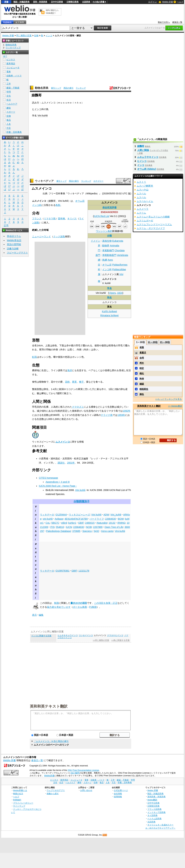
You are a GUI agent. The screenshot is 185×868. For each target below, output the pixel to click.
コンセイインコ (86, 635)
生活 (9, 100)
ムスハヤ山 (143, 190)
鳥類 (58, 205)
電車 (9, 72)
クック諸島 (59, 236)
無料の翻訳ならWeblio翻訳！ (52, 12)
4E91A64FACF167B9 (76, 519)
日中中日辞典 (57, 2)
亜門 (98, 255)
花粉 (67, 382)
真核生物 (107, 241)
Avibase (59, 519)
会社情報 (118, 794)
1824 (120, 293)
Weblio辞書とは (20, 790)
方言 (9, 128)
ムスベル (141, 193)
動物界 (106, 246)
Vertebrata (123, 255)
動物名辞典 (42, 88)
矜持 (142, 379)
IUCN (69, 527)
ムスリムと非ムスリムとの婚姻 (153, 217)
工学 (9, 84)
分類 (109, 236)
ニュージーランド (41, 236)
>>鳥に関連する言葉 (120, 640)
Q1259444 (61, 515)
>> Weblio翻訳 (175, 406)
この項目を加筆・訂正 (106, 603)
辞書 (6, 2)
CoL (48, 523)
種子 (81, 382)
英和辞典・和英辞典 (156, 797)
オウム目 (107, 265)
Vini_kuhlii (116, 515)
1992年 (127, 411)
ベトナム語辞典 (154, 819)
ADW (106, 515)
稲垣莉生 (144, 389)
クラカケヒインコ (115, 635)
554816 (60, 527)
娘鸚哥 (141, 146)
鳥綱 (105, 260)
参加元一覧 (177, 22)
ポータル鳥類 (80, 607)
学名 (109, 288)
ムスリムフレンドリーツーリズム (154, 224)
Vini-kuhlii (120, 531)
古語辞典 (86, 2)
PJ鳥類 (93, 607)
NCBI (89, 527)
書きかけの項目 (79, 603)
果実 (74, 382)
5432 (96, 531)
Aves (110, 260)
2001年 (71, 463)
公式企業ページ (121, 790)
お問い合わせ (86, 790)
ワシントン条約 (104, 231)
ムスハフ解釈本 (145, 186)
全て (5, 56)
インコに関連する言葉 (41, 636)
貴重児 (143, 353)
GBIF (81, 523)
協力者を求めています (59, 607)
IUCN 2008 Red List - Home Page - (58, 486)
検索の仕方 (18, 794)
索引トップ (56, 88)
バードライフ (97, 519)
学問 (9, 92)
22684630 (110, 519)
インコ (49, 36)
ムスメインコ (63, 442)
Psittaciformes (120, 265)
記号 (6, 225)
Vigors (112, 293)
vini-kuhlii (48, 519)
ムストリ (141, 182)
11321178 (84, 571)
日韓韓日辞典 (73, 2)
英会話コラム (14, 236)
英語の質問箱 (14, 244)
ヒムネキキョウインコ (68, 635)
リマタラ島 (50, 219)
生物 (36, 36)
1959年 (121, 415)
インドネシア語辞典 (156, 812)
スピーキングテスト (17, 253)
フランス (37, 219)
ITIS (52, 527)
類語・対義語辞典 (21, 2)
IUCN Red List (102, 216)
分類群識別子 (82, 501)
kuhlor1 (72, 523)
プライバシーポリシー (23, 803)
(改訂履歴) (75, 773)
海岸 (70, 370)
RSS (105, 835)
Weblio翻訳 (152, 800)
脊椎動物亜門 (109, 255)
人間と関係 (143, 150)
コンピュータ (13, 68)
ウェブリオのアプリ (56, 790)
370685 (76, 531)
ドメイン (96, 241)
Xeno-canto (107, 531)
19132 (112, 523)
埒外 (142, 363)
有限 (142, 347)
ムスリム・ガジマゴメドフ (151, 228)
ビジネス (11, 60)
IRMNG (121, 523)
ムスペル (141, 197)
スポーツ (11, 112)
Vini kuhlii (43, 116)
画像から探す (53, 794)
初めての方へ (164, 22)
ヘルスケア (12, 104)
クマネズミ (78, 407)
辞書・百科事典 (14, 132)
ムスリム (141, 213)
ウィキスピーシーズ (79, 515)
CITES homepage (48, 478)
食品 (9, 120)
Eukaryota (118, 241)
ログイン (153, 2)
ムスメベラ (143, 209)
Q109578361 (62, 571)
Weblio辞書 (49, 776)
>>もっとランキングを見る (169, 399)
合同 (142, 358)
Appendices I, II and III (57, 482)
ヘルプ (180, 2)
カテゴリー (98, 181)
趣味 (9, 108)
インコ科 (107, 269)
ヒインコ (37, 109)
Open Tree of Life (114, 527)
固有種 (61, 219)
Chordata (120, 250)
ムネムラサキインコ (148, 157)
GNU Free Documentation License (83, 770)
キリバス (72, 219)
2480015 (90, 523)
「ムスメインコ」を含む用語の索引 (51, 741)
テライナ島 (107, 415)
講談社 (61, 463)
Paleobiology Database (58, 531)
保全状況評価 (109, 207)
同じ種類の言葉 (24, 36)
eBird (64, 523)
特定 (142, 368)
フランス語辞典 (154, 809)
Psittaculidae (119, 269)
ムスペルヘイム (145, 201)
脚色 (142, 394)
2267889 (98, 527)
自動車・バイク (14, 76)
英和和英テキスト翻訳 (49, 706)
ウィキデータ (47, 515)
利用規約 (17, 800)
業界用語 (11, 64)
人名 (9, 124)
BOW (121, 519)
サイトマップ (19, 806)
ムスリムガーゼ (145, 221)
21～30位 (165, 342)
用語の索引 (68, 88)
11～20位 (153, 342)
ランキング (81, 88)
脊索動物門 (108, 250)
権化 (142, 373)
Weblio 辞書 (168, 2)
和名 (109, 297)
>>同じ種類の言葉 (101, 640)
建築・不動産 (13, 88)
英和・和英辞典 (40, 2)
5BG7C (55, 523)
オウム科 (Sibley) (147, 169)
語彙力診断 (13, 249)
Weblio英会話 (14, 240)
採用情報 (118, 797)
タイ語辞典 (152, 815)
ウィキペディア (44, 181)
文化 (9, 96)
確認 (142, 384)
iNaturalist (102, 523)
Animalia (115, 246)
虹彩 (34, 357)
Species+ (87, 531)
